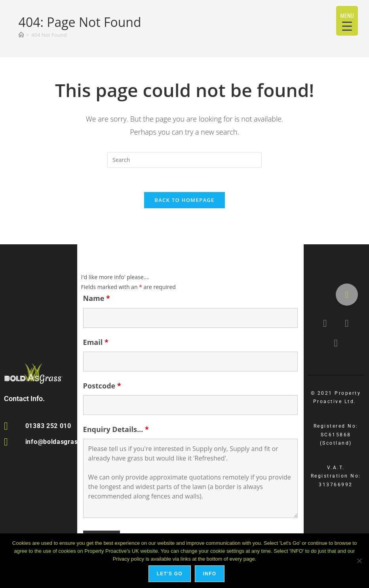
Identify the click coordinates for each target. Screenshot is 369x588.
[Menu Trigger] (347, 21)
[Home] (21, 35)
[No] (359, 561)
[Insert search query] (184, 160)
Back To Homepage (184, 200)
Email (96, 342)
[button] (347, 295)
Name (97, 298)
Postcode (102, 386)
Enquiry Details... (116, 429)
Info (210, 574)
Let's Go (170, 574)
